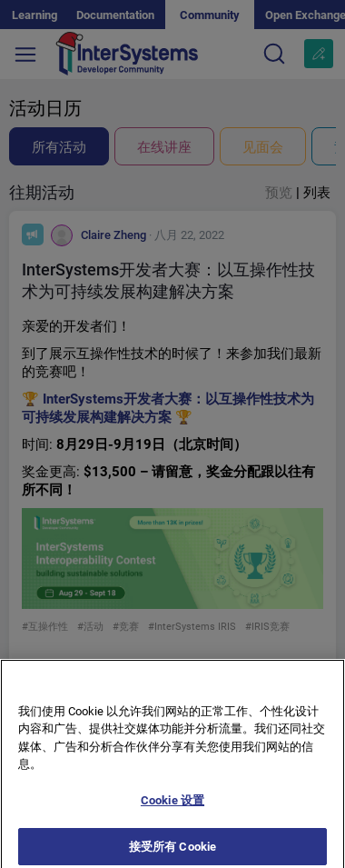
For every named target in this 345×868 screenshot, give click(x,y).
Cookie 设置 (172, 807)
